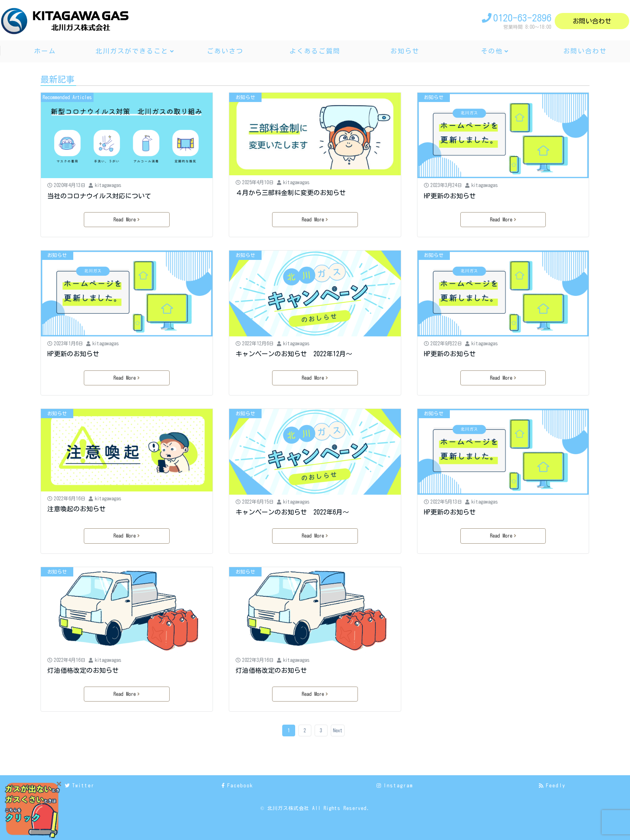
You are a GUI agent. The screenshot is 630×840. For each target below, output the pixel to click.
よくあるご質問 (315, 51)
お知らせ (405, 51)
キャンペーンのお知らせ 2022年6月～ (292, 512)
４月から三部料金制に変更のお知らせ (291, 193)
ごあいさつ (225, 51)
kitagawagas (108, 185)
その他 (492, 51)
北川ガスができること (132, 51)
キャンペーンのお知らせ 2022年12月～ (294, 354)
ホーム (45, 51)
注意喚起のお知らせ (77, 509)
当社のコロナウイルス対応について (99, 196)
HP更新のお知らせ (450, 196)
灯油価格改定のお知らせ (83, 670)
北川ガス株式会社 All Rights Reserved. (318, 808)
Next (338, 730)
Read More (127, 220)
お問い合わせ (592, 21)
